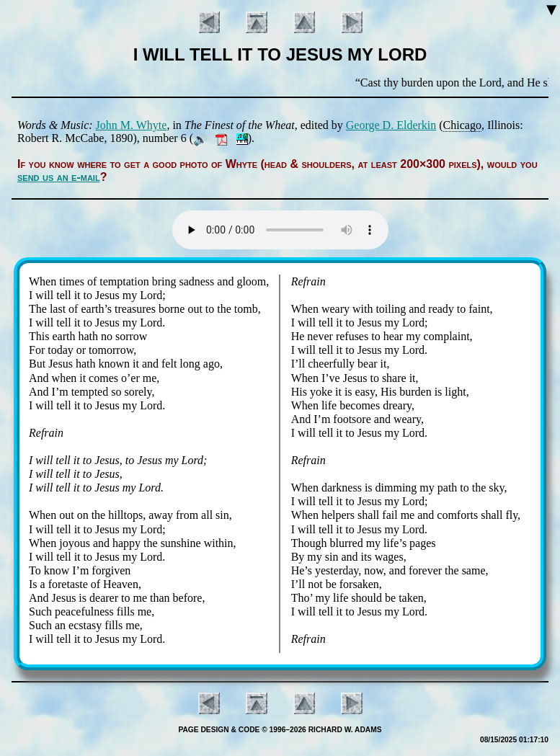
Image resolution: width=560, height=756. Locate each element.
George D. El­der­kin (391, 125)
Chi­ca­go (462, 125)
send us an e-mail (59, 177)
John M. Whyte (132, 125)
